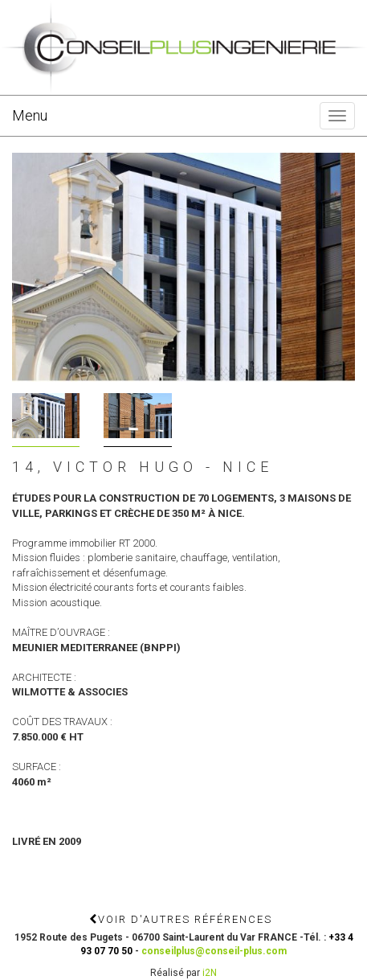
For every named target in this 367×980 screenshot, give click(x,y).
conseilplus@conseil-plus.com (214, 951)
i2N (210, 973)
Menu (30, 115)
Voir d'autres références (181, 919)
